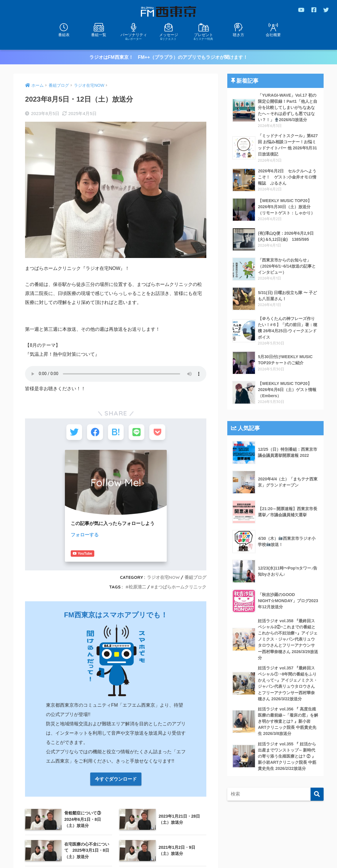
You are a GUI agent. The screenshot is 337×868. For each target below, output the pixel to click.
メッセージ (168, 37)
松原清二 (137, 579)
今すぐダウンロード (116, 771)
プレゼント (203, 37)
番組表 (64, 35)
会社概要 (273, 35)
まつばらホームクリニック (180, 579)
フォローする (85, 535)
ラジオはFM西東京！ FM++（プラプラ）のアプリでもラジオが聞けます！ (169, 57)
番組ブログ (195, 569)
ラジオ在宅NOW (163, 569)
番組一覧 (99, 35)
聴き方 (238, 35)
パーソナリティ (134, 37)
